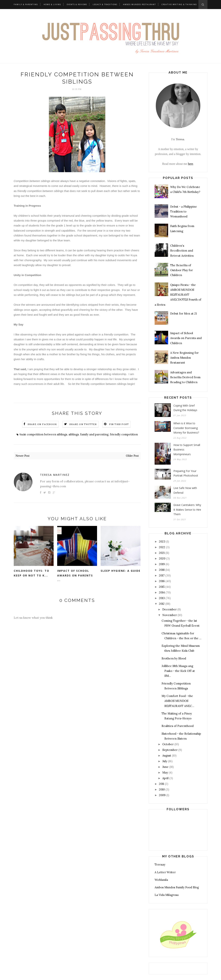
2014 (162, 592)
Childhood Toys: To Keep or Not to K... (32, 573)
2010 (162, 789)
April (165, 778)
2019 (162, 564)
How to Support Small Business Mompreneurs (187, 450)
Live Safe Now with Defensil (185, 490)
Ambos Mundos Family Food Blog (177, 887)
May (165, 772)
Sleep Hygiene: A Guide (121, 571)
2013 (162, 598)
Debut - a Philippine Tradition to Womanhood (184, 212)
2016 (162, 581)
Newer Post (23, 456)
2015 (162, 587)
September (170, 750)
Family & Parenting (26, 4)
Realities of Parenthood (178, 726)
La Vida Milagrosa (167, 895)
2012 (162, 604)
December (169, 609)
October (168, 744)
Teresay (160, 865)
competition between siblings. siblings (53, 434)
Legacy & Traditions (105, 4)
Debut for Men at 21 (183, 313)
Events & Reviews (77, 4)
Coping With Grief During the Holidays (185, 408)
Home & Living (52, 4)
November (170, 615)
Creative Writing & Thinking (179, 4)
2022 (162, 547)
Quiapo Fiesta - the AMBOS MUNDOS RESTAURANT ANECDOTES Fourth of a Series (178, 295)
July (165, 761)
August (167, 756)
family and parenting (94, 434)
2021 (162, 553)
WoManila (161, 880)
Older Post (132, 456)
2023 (162, 541)
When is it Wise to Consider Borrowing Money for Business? (186, 428)
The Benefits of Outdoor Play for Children (182, 270)
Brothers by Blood (174, 658)
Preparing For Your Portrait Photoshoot (186, 473)
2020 (162, 558)
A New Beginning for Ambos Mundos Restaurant (184, 358)
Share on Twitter (83, 424)
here (191, 164)
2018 (162, 570)
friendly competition (124, 434)
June (165, 767)
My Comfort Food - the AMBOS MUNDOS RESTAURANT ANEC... (178, 701)
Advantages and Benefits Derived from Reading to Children (185, 377)
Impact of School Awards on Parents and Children (186, 338)
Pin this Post (119, 424)
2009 (162, 795)
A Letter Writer (165, 872)
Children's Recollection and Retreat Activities (182, 251)
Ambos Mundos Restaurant (139, 4)
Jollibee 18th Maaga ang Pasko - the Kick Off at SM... (178, 671)
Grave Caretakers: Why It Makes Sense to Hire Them (187, 510)
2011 (161, 784)
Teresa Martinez (55, 475)
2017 (162, 575)
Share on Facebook (42, 424)
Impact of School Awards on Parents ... (75, 575)
